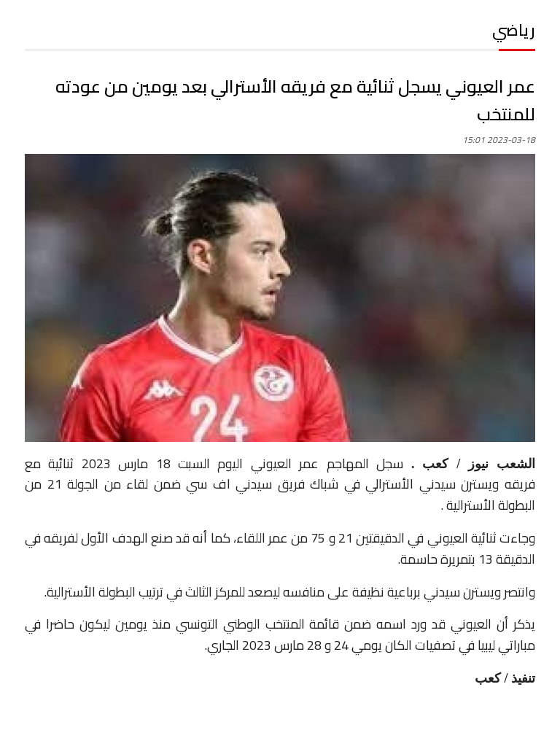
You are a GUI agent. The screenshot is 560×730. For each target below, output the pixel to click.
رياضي (514, 30)
